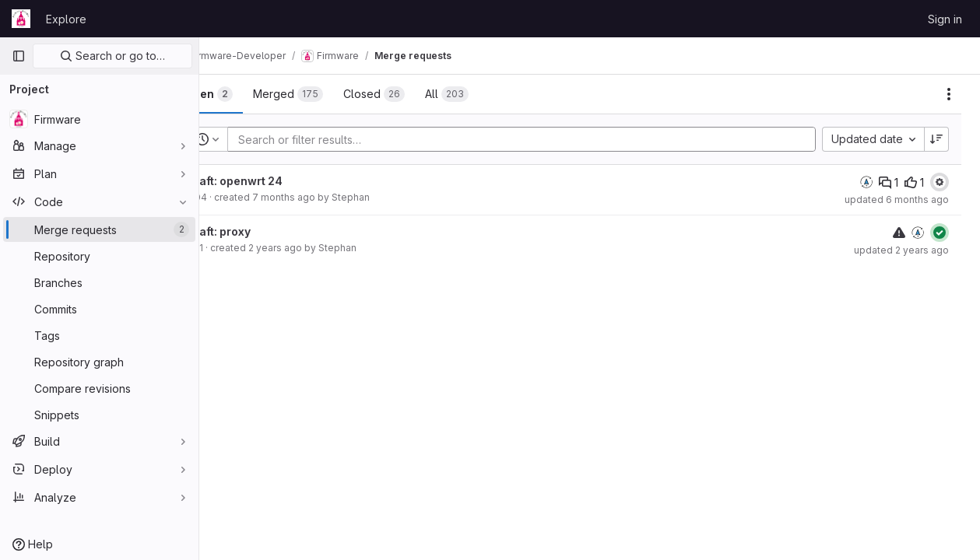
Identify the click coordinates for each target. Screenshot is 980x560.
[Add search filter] (548, 139)
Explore (66, 19)
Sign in (945, 19)
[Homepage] (21, 19)
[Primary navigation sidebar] (19, 56)
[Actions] (949, 94)
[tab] (252, 94)
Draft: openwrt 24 (278, 181)
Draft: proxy (262, 231)
